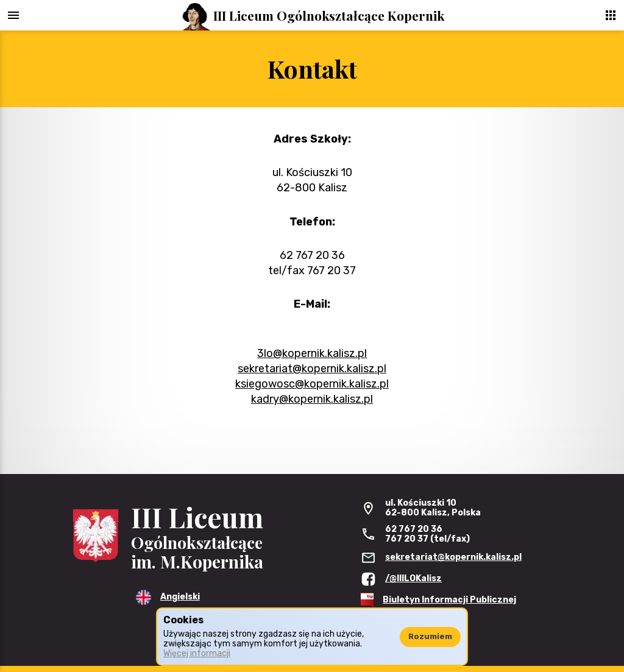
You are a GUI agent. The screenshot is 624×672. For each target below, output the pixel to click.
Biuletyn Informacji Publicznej (449, 600)
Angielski (180, 597)
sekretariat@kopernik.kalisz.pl (312, 369)
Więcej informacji (197, 653)
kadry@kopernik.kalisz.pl (312, 399)
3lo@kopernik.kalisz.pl (312, 353)
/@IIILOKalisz (413, 578)
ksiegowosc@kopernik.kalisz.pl (312, 384)
